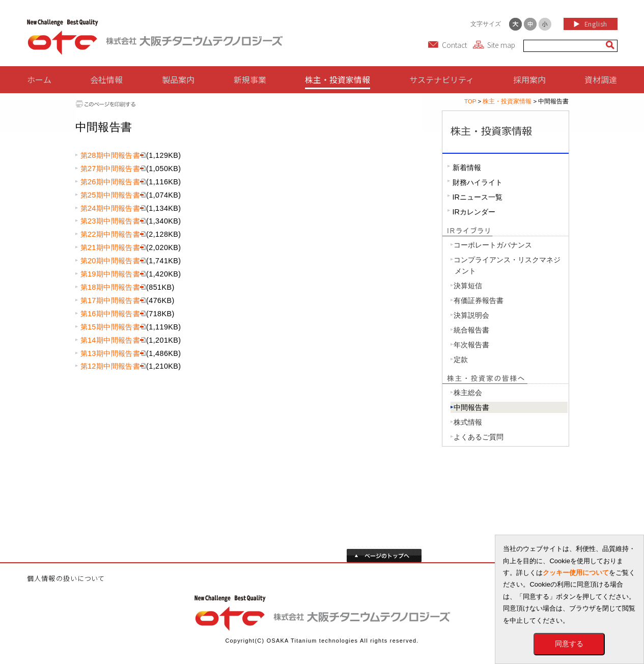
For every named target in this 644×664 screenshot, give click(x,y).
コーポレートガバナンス (493, 245)
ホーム (39, 79)
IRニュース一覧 (478, 197)
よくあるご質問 (479, 437)
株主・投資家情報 (338, 79)
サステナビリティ (442, 79)
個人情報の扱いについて (66, 578)
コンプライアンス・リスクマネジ (506, 265)
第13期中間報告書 (110, 353)
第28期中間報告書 (110, 155)
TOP (470, 101)
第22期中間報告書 (110, 234)
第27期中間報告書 (110, 169)
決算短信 (468, 286)
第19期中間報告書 (110, 274)
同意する (569, 644)
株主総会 (468, 393)
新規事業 (250, 79)
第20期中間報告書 (110, 261)
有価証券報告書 (479, 300)
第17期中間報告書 (110, 300)
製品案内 (178, 79)
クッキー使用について (576, 573)
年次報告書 (471, 345)
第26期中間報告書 (110, 182)
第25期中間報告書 (110, 195)
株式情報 (468, 422)
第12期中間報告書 (110, 366)
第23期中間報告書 (110, 221)
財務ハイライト (478, 182)
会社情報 (106, 79)
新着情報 (467, 168)
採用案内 (529, 79)
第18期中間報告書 (110, 287)
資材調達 (601, 79)
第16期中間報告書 (110, 314)
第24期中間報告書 (110, 208)
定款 (461, 359)
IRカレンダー (474, 212)
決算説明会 (471, 315)
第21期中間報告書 (110, 247)
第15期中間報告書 (110, 327)
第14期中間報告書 (110, 340)
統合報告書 (471, 330)
